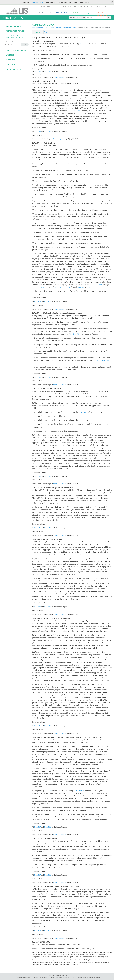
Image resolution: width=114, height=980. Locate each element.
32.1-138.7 (37, 71)
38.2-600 (48, 791)
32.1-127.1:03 (79, 791)
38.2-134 (92, 287)
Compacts (10, 64)
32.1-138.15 (48, 71)
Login (106, 6)
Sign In (98, 977)
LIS (18, 11)
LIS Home (52, 975)
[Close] (112, 2)
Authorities (11, 60)
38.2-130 (67, 287)
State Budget (77, 13)
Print (46, 32)
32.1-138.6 (84, 44)
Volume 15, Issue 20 (60, 77)
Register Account (97, 6)
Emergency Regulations (15, 37)
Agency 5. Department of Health (66, 28)
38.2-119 (36, 287)
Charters (10, 55)
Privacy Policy (77, 6)
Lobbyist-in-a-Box (62, 975)
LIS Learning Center (37, 2)
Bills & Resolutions (63, 13)
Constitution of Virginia (17, 50)
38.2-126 (59, 287)
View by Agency (12, 35)
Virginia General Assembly (48, 6)
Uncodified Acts (13, 69)
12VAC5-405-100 (102, 360)
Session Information (46, 13)
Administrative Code (78, 18)
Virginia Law (90, 13)
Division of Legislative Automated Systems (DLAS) (82, 977)
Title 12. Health (49, 28)
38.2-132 (81, 287)
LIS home (87, 6)
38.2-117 (98, 285)
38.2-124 (44, 287)
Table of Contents (37, 28)
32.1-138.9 (75, 334)
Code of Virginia (13, 26)
